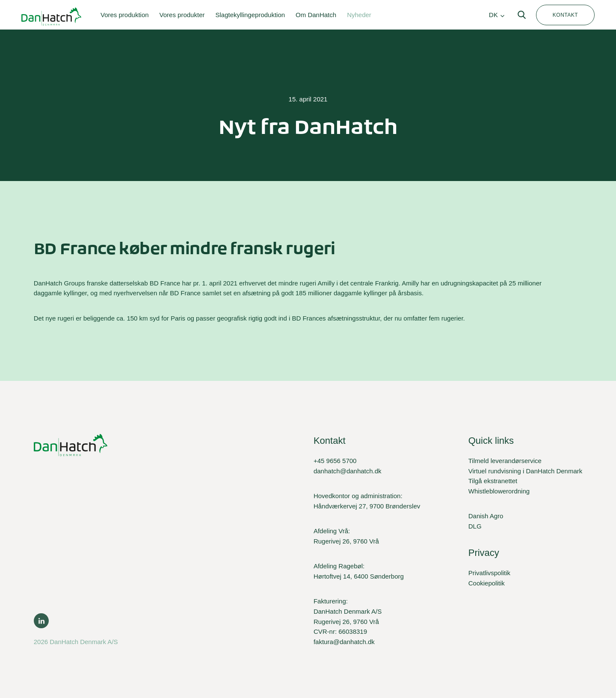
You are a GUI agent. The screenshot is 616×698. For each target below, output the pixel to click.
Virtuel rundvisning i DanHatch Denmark (526, 471)
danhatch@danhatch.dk (348, 471)
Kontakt (565, 15)
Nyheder (359, 15)
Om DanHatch (316, 15)
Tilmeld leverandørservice (505, 461)
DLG (475, 526)
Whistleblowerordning (499, 491)
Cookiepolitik (487, 583)
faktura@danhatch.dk (344, 642)
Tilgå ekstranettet (493, 481)
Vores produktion (125, 15)
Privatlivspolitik (489, 573)
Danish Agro (486, 516)
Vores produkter (182, 15)
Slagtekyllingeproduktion (250, 15)
